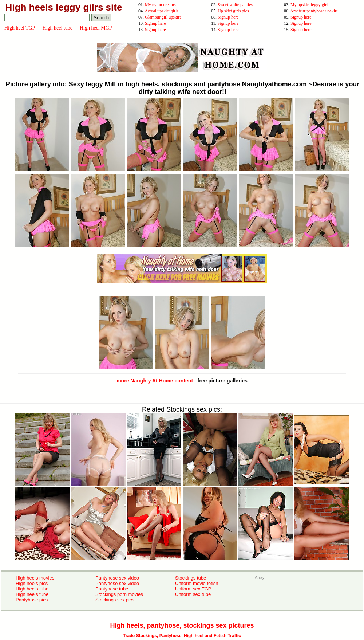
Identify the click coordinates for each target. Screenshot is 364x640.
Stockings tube (191, 578)
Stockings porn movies (119, 594)
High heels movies (35, 578)
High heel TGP (20, 28)
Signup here (228, 17)
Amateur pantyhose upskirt (314, 11)
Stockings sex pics (115, 600)
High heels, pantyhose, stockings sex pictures (182, 625)
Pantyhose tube (112, 589)
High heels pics (32, 583)
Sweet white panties (235, 5)
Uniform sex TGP (193, 589)
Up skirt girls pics (233, 11)
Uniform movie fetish (197, 583)
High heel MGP (96, 28)
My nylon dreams (160, 5)
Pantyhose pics (32, 600)
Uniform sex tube (193, 594)
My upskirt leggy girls (310, 5)
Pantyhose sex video (117, 578)
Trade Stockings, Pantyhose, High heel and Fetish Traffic (182, 636)
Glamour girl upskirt (163, 17)
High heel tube (58, 28)
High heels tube (32, 589)
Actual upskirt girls (161, 11)
